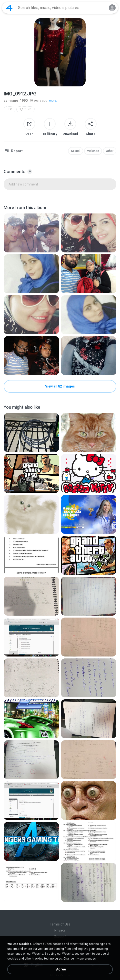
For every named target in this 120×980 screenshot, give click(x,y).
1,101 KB (25, 109)
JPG (10, 109)
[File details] (31, 233)
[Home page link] (9, 8)
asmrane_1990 (16, 101)
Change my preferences (80, 959)
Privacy (60, 930)
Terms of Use (60, 924)
